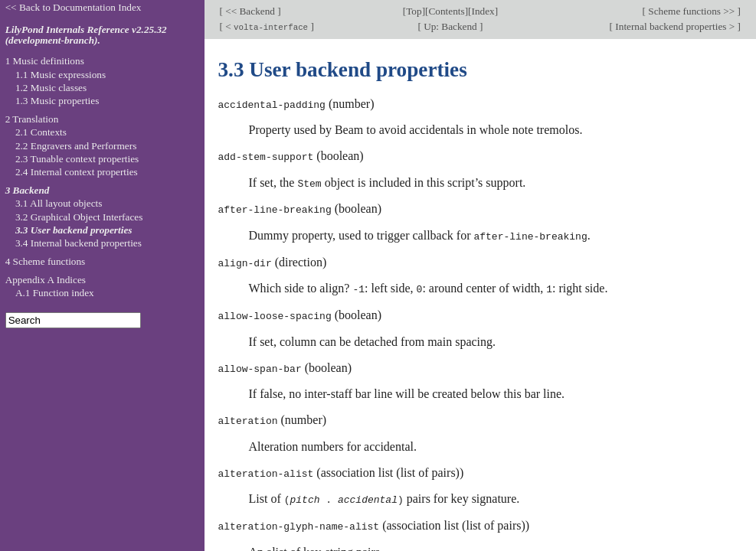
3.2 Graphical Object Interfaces (79, 217)
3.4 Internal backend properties (79, 243)
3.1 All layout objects (59, 203)
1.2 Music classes (51, 88)
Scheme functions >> (692, 11)
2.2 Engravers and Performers (76, 146)
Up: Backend (450, 26)
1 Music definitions (45, 61)
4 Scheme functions (46, 261)
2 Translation (32, 119)
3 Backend (28, 190)
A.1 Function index (55, 293)
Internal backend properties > (675, 26)
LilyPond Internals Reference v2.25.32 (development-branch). (86, 35)
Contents (446, 11)
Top (414, 11)
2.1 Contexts (41, 132)
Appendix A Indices (46, 280)
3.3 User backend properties (74, 230)
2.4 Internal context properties (77, 172)
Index (483, 11)
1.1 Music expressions (61, 75)
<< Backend (250, 11)
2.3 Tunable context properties (77, 159)
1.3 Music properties (57, 101)
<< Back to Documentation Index (74, 7)
